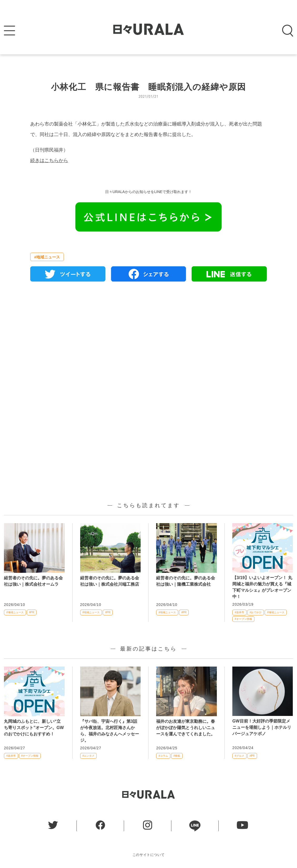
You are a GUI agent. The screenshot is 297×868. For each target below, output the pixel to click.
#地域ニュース (47, 257)
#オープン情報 (243, 619)
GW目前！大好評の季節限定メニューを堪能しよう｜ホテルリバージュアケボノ (262, 727)
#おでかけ (256, 612)
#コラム (163, 756)
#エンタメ (89, 756)
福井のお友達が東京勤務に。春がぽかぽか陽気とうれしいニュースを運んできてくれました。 (186, 728)
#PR (32, 612)
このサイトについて (149, 855)
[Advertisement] (148, 346)
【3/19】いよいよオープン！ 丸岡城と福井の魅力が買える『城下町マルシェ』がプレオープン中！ (262, 587)
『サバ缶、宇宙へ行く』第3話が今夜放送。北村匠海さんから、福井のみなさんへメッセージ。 (110, 731)
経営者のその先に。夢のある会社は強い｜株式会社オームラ (33, 581)
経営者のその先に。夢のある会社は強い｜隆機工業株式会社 (186, 581)
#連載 (177, 756)
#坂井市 (239, 612)
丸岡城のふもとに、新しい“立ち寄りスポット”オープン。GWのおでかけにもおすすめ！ (34, 728)
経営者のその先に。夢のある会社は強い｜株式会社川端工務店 (110, 581)
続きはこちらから (49, 160)
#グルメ (239, 756)
